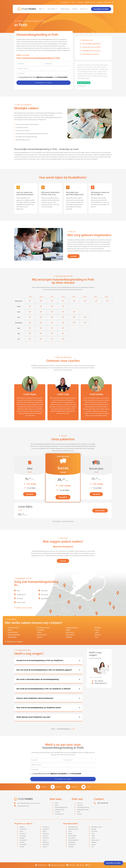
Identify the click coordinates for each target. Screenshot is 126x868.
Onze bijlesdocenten (83, 807)
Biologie (98, 628)
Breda (44, 831)
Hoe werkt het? (65, 2)
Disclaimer (71, 865)
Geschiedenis (13, 632)
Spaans (39, 637)
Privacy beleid (62, 77)
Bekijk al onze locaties (23, 608)
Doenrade (43, 595)
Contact (73, 2)
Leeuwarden (23, 840)
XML (88, 865)
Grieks (39, 632)
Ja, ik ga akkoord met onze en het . (43, 77)
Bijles (42, 9)
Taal (96, 637)
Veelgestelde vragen (83, 810)
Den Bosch (23, 834)
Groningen (23, 836)
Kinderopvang (65, 9)
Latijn (97, 632)
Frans (97, 630)
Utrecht (45, 847)
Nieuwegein (23, 845)
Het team (80, 805)
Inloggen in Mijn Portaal (105, 2)
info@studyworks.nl (23, 806)
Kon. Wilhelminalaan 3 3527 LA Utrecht (28, 803)
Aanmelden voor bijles (113, 863)
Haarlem (45, 836)
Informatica (70, 632)
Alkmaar (22, 827)
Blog (78, 812)
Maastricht (46, 842)
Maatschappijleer (14, 635)
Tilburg (22, 847)
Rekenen (98, 635)
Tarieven (75, 9)
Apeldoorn (46, 829)
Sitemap (81, 865)
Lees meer (73, 256)
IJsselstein (46, 838)
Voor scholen (53, 9)
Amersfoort (46, 827)
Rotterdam (46, 845)
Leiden (45, 840)
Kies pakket (30, 494)
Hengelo (22, 838)
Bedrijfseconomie (43, 628)
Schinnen (43, 591)
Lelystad (22, 842)
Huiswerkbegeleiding (63, 729)
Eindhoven (46, 834)
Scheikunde (12, 637)
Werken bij (81, 2)
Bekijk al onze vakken (14, 642)
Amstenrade (20, 602)
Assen (21, 831)
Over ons (84, 9)
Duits (10, 630)
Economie (40, 630)
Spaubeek (43, 598)
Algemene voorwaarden (45, 77)
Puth (17, 591)
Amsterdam (23, 829)
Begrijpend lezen (72, 628)
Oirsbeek (19, 598)
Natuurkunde (42, 635)
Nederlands (70, 635)
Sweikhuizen (20, 595)
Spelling (69, 637)
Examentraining (60, 810)
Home (53, 729)
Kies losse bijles (100, 511)
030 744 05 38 (90, 2)
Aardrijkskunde (13, 628)
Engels (68, 630)
